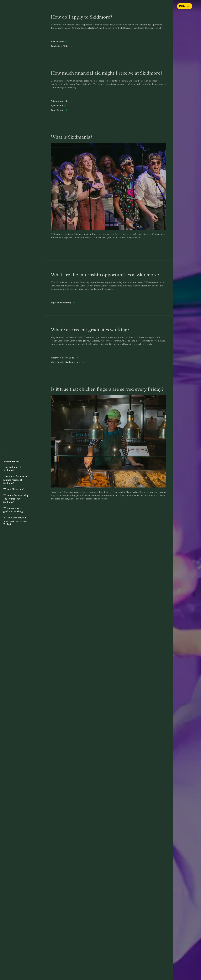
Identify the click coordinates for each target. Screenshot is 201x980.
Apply (169, 6)
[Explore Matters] (95, 518)
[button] (185, 6)
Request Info (143, 6)
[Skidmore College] (26, 6)
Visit (159, 6)
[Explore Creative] (82, 467)
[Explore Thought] (121, 493)
